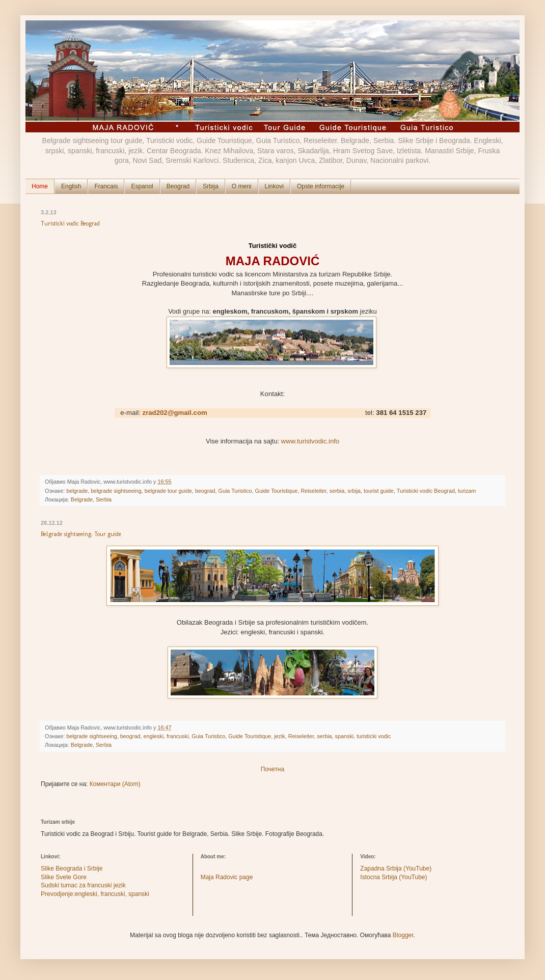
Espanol (142, 186)
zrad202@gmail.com (175, 413)
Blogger (403, 935)
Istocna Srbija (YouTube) (393, 877)
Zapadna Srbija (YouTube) (396, 869)
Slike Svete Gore (64, 877)
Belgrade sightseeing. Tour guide (81, 534)
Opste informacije (321, 186)
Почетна (272, 769)
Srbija (211, 186)
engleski (153, 736)
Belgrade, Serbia (91, 499)
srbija (354, 491)
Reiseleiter (313, 491)
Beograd (178, 186)
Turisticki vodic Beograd (70, 223)
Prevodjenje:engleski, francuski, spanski (95, 894)
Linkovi (274, 186)
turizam (467, 491)
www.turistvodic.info (310, 441)
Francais (106, 186)
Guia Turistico (235, 491)
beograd (205, 491)
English (71, 186)
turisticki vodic (374, 736)
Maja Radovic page (227, 877)
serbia (337, 491)
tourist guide (379, 491)
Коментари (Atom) (115, 784)
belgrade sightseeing (116, 491)
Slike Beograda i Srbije (72, 869)
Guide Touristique (277, 491)
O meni (242, 186)
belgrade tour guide (168, 491)
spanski (345, 736)
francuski (178, 736)
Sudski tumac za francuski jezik (83, 885)
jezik (280, 736)
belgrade (77, 491)
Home (40, 186)
